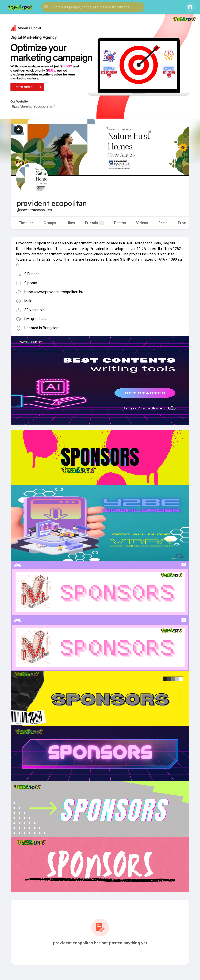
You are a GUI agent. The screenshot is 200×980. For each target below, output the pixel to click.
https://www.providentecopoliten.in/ (54, 292)
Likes (71, 223)
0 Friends (32, 274)
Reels (163, 223)
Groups (50, 223)
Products (186, 223)
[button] (93, 7)
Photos (120, 223)
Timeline (26, 223)
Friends (95, 223)
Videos (142, 223)
